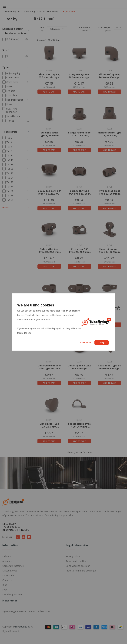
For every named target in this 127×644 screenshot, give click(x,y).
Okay (102, 342)
